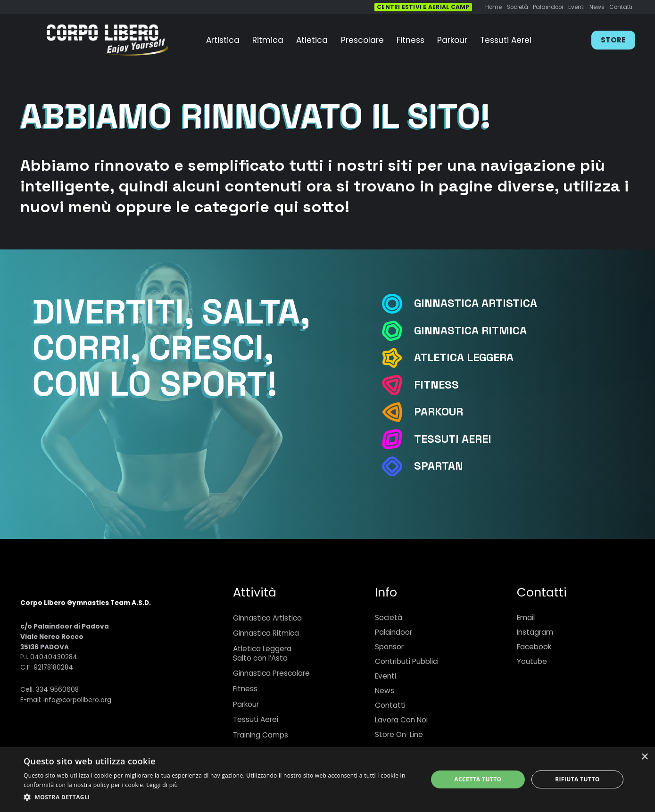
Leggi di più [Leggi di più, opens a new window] (162, 785)
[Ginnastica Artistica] (398, 304)
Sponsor (389, 647)
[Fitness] (398, 385)
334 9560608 (57, 690)
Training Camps (261, 735)
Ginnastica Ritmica (266, 633)
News (385, 691)
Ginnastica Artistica (267, 618)
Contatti (390, 705)
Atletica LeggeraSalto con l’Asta (262, 653)
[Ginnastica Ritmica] (398, 331)
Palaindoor (394, 632)
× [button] (644, 757)
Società (389, 617)
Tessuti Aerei (256, 719)
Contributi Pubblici (407, 661)
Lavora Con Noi (401, 720)
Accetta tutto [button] (478, 779)
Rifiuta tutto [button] (577, 779)
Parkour (246, 704)
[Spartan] (398, 467)
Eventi (386, 676)
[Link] (107, 40)
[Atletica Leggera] (398, 358)
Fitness (245, 689)
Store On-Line (399, 734)
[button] (220, 797)
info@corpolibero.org (77, 700)
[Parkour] (398, 412)
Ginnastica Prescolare (271, 673)
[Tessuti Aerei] (398, 439)
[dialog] (327, 779)
